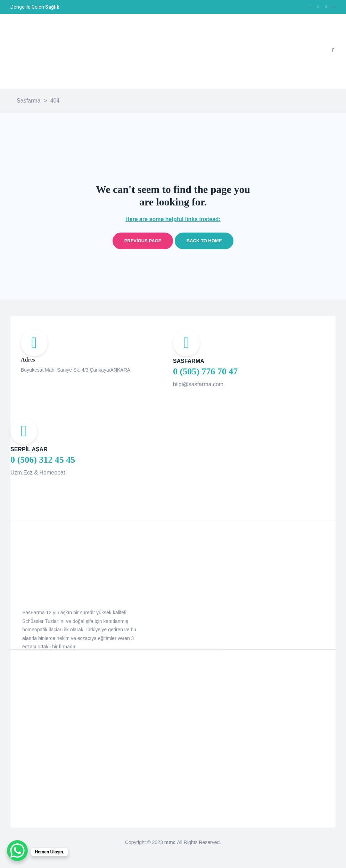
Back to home (204, 241)
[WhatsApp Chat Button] (17, 851)
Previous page (143, 241)
